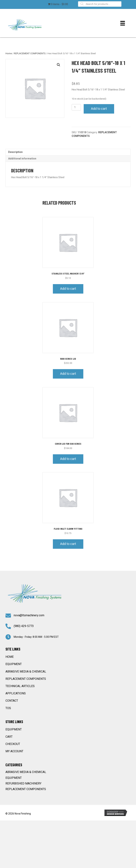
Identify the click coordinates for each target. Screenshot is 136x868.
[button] (59, 65)
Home (9, 54)
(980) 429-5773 (24, 626)
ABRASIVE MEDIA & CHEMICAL (26, 672)
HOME (10, 657)
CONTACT (12, 701)
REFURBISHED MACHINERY (23, 784)
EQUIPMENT (14, 664)
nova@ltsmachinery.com (29, 615)
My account (14, 751)
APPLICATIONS (16, 693)
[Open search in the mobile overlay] (100, 4)
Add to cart (99, 109)
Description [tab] (15, 152)
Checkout (13, 744)
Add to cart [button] (68, 289)
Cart (9, 737)
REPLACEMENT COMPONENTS (30, 54)
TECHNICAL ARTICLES (20, 686)
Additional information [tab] (22, 159)
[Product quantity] (76, 107)
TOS (8, 708)
